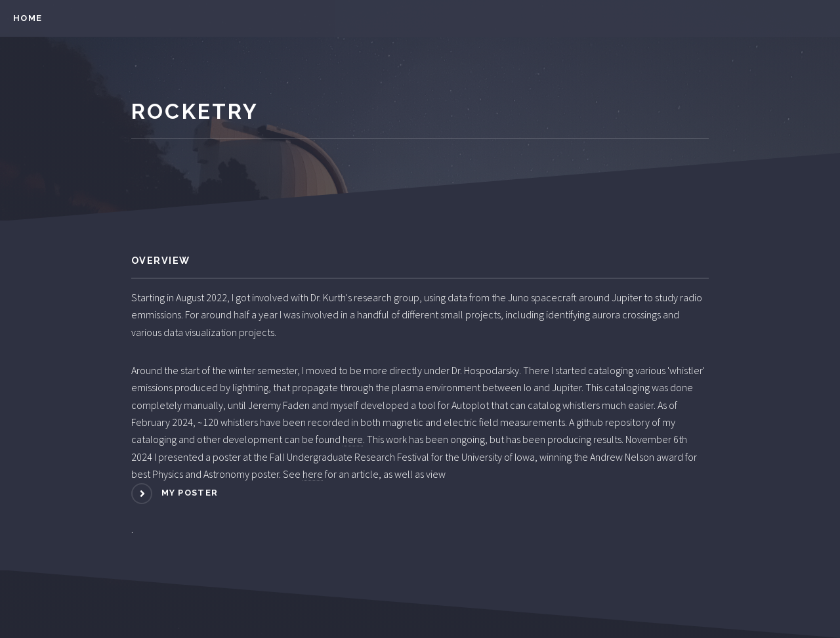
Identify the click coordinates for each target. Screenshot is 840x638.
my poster (190, 493)
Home (28, 18)
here (353, 439)
